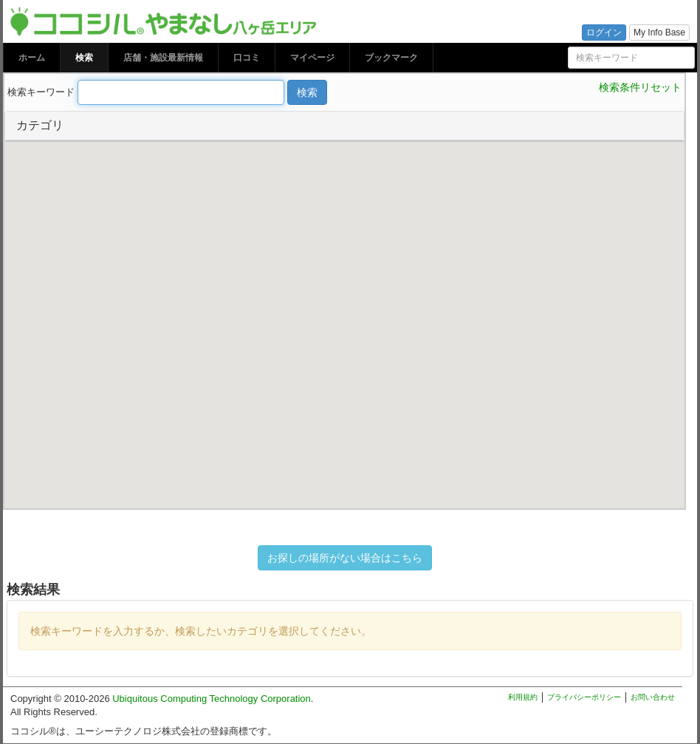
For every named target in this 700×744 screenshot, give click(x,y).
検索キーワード (41, 92)
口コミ (247, 58)
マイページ (312, 58)
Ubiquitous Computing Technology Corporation (212, 699)
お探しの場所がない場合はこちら (345, 558)
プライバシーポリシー (584, 697)
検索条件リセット (640, 87)
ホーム (32, 58)
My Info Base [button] (659, 33)
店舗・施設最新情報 (163, 58)
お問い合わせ (653, 697)
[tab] (344, 126)
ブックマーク (391, 58)
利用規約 (523, 697)
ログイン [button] (604, 33)
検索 (84, 58)
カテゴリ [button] (40, 125)
